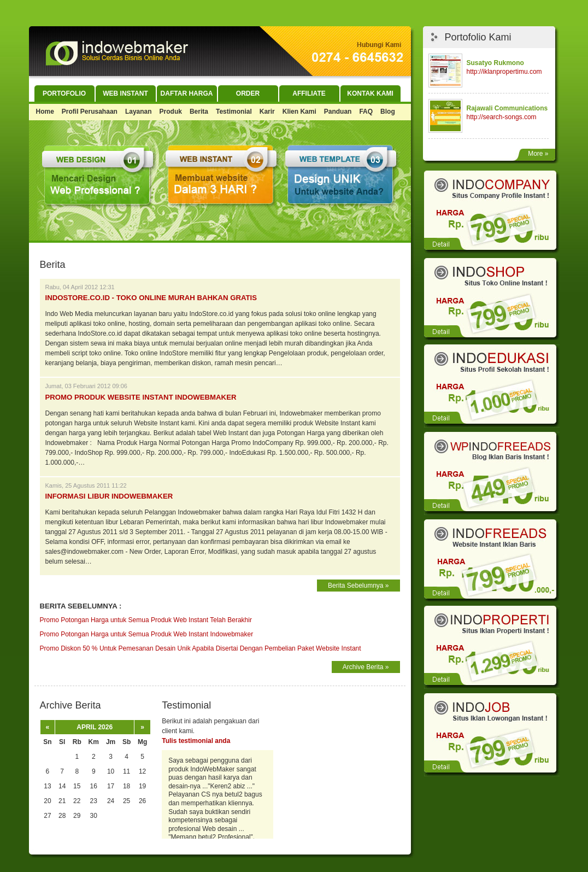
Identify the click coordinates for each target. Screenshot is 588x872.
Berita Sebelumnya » (358, 586)
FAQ (366, 112)
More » (538, 154)
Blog (388, 112)
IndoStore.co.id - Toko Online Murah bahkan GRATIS (151, 298)
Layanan (139, 112)
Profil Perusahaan (90, 112)
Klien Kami (299, 112)
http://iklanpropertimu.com (504, 72)
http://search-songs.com (502, 117)
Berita (199, 112)
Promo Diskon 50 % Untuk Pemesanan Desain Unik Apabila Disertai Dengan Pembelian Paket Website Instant (201, 648)
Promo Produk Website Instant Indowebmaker (141, 397)
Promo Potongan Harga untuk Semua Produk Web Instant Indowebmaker (147, 634)
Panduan (338, 112)
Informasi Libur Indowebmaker (109, 496)
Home (45, 112)
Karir (267, 112)
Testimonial (234, 112)
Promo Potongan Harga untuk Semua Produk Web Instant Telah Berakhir (146, 620)
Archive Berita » (366, 667)
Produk (171, 112)
